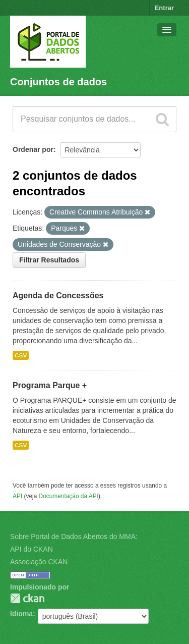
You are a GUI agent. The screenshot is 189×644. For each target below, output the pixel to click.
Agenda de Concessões (58, 296)
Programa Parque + (50, 385)
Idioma (21, 614)
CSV (21, 355)
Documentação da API (69, 496)
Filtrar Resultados (49, 260)
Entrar (164, 8)
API (17, 496)
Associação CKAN (39, 562)
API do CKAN (31, 549)
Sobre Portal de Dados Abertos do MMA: (74, 536)
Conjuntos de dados (58, 82)
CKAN (27, 598)
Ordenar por (33, 149)
